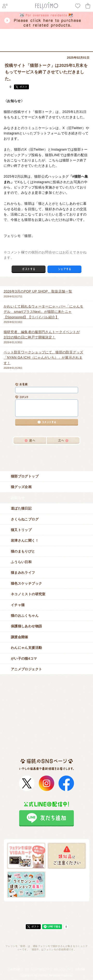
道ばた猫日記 (48, 508)
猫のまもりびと (48, 551)
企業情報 (80, 969)
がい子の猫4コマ (48, 658)
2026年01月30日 (45, 336)
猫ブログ (50, 48)
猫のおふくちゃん (48, 616)
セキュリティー (62, 969)
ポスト (23, 87)
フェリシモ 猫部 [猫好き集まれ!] (10, 36)
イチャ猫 (48, 605)
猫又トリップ (48, 530)
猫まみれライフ (48, 573)
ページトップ (46, 911)
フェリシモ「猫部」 (30, 48)
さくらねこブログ (48, 519)
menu (86, 36)
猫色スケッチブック (48, 583)
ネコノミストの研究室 (48, 594)
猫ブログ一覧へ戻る (46, 453)
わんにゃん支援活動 (48, 648)
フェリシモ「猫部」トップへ (46, 960)
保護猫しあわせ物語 (48, 626)
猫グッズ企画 (48, 487)
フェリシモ (8, 48)
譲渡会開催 (48, 637)
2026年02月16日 (45, 314)
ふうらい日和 (48, 562)
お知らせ (63, 48)
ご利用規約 (14, 969)
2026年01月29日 (45, 359)
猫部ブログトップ (48, 476)
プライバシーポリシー (37, 969)
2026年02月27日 (45, 293)
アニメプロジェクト (48, 669)
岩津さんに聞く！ (48, 540)
